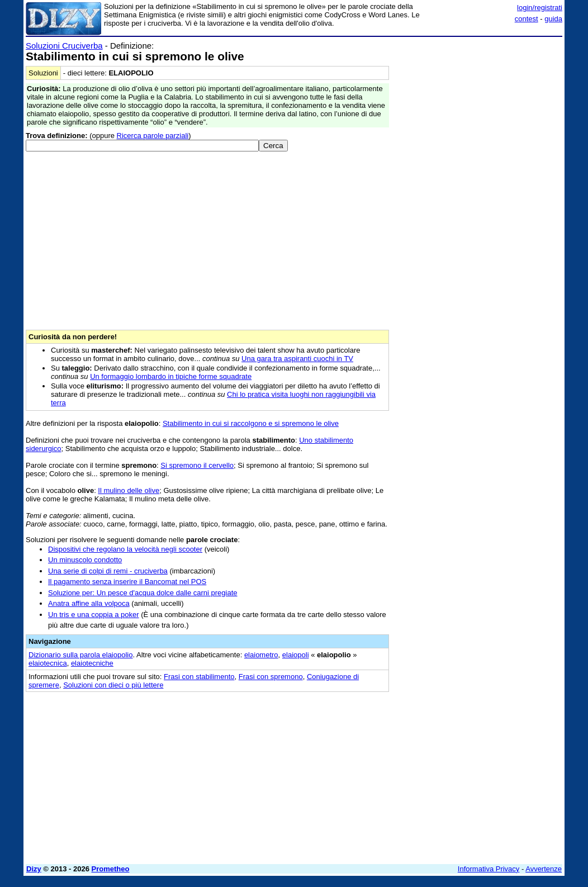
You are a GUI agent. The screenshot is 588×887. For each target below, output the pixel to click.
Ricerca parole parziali (153, 136)
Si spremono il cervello (197, 465)
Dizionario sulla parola (80, 655)
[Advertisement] (478, 111)
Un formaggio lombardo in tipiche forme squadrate (171, 376)
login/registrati (540, 8)
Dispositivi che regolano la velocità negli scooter (125, 549)
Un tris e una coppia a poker (94, 615)
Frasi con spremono (271, 677)
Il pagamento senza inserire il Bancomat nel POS (127, 582)
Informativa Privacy (489, 869)
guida (553, 19)
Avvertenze (544, 869)
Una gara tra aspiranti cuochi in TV (297, 359)
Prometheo (111, 869)
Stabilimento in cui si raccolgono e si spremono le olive (251, 423)
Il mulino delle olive (129, 490)
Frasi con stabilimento (199, 677)
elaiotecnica (48, 663)
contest (527, 19)
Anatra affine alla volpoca (89, 603)
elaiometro (261, 655)
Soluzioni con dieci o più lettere (113, 685)
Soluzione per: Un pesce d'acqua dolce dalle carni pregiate (143, 593)
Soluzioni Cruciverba (64, 46)
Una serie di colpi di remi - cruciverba (108, 571)
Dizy (34, 869)
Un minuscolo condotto (85, 560)
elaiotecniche (92, 663)
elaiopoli (296, 655)
